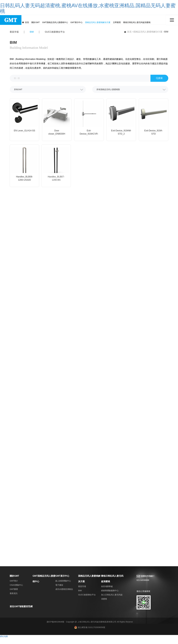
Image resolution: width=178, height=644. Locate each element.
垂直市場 (14, 32)
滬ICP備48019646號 (55, 628)
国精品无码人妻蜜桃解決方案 (148, 32)
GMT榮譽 (14, 595)
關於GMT (14, 582)
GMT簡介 (14, 587)
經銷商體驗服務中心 (110, 597)
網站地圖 (4, 643)
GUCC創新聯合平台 (55, 32)
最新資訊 (14, 600)
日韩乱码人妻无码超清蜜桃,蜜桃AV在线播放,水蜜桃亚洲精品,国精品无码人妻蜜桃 (88, 8)
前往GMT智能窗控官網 (21, 613)
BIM (166, 32)
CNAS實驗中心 (16, 591)
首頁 (127, 32)
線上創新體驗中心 (63, 587)
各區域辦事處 (107, 593)
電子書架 (59, 591)
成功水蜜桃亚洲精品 (64, 595)
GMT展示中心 (62, 582)
